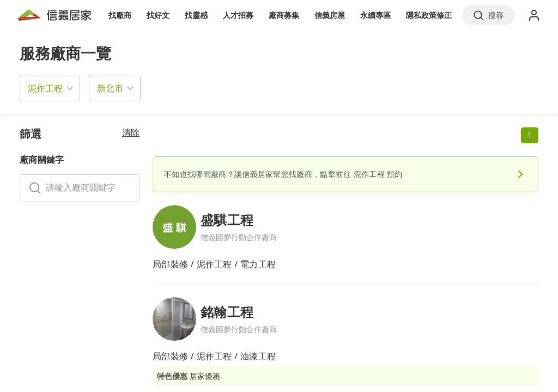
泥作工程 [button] (45, 88)
